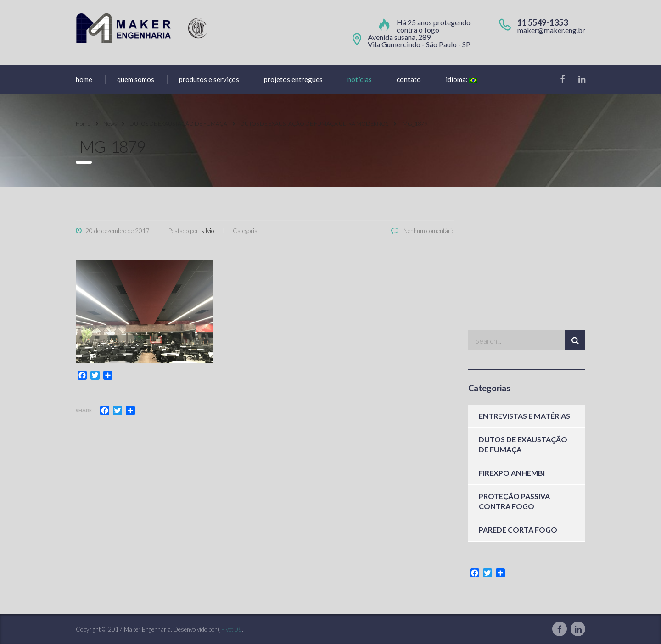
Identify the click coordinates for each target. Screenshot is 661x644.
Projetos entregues (293, 79)
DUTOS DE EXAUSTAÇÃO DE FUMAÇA (523, 444)
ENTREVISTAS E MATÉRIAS (524, 416)
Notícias (360, 79)
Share (84, 410)
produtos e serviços (209, 79)
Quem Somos (136, 79)
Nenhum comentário (423, 231)
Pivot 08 (232, 629)
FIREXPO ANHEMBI (512, 473)
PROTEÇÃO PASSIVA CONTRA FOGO (514, 501)
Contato (409, 79)
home (84, 79)
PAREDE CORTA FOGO (518, 530)
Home (83, 124)
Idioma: (462, 79)
